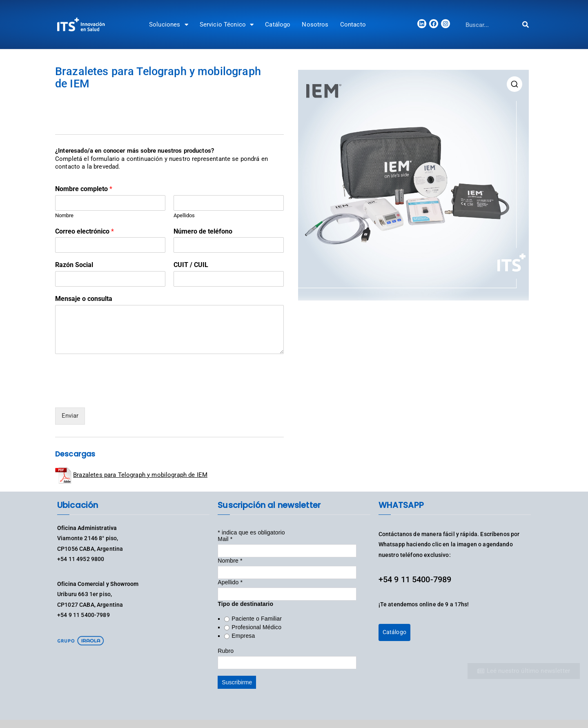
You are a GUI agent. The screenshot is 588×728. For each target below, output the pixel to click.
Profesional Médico (256, 627)
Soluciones (169, 25)
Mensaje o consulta (84, 299)
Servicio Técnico (227, 25)
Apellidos (184, 215)
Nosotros (315, 24)
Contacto (353, 24)
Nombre (64, 215)
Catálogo (278, 24)
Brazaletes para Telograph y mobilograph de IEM (140, 475)
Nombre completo (84, 189)
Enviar (70, 416)
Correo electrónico (85, 231)
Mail (225, 539)
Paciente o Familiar (257, 619)
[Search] (526, 25)
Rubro (226, 651)
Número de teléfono (203, 231)
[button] (514, 84)
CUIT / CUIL (191, 265)
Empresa (243, 636)
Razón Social (74, 265)
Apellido (230, 582)
